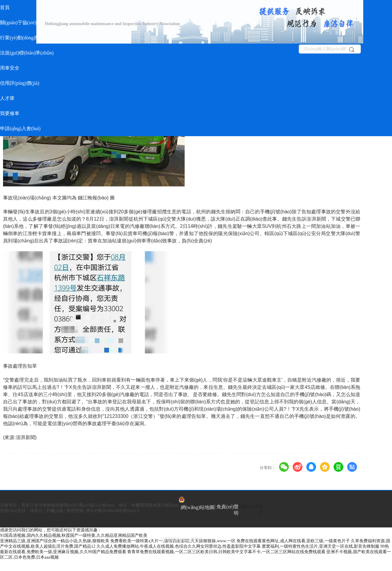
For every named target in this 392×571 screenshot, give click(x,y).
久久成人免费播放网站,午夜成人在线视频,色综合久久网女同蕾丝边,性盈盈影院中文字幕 (179, 546)
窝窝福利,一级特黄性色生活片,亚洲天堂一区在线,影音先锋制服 (321, 546)
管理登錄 (75, 511)
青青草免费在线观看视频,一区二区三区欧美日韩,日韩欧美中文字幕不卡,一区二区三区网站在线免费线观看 (226, 552)
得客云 (36, 511)
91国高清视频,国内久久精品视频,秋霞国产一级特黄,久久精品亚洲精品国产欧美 (74, 535)
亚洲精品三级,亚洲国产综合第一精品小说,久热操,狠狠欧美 (55, 541)
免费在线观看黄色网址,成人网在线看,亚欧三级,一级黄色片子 (293, 541)
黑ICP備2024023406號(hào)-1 (113, 511)
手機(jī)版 (55, 511)
